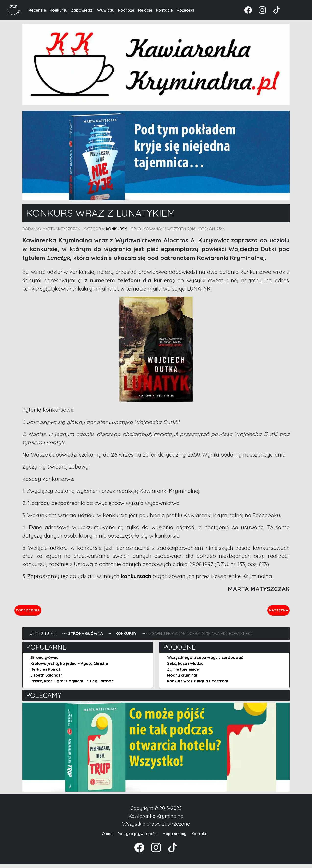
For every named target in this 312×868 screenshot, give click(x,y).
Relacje (145, 10)
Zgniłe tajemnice (183, 673)
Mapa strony (174, 838)
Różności (185, 10)
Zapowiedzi (82, 10)
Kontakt (199, 838)
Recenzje (37, 10)
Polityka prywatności (137, 838)
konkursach (136, 576)
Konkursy (59, 10)
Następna (274, 612)
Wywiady (106, 10)
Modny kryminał (182, 679)
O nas (107, 838)
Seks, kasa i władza (185, 667)
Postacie (164, 10)
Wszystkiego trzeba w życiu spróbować (205, 661)
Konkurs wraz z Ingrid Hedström (198, 685)
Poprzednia (51, 612)
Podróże (126, 10)
